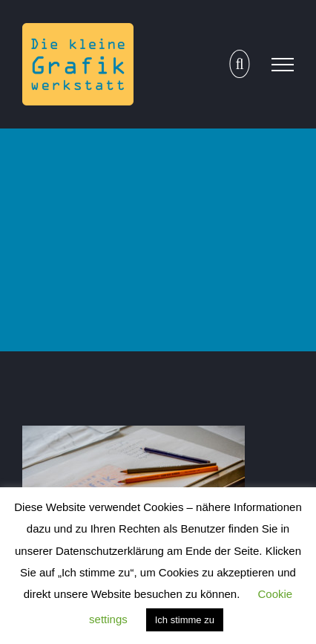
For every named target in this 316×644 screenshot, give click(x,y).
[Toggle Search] (239, 64)
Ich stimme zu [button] (185, 620)
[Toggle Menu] (283, 65)
